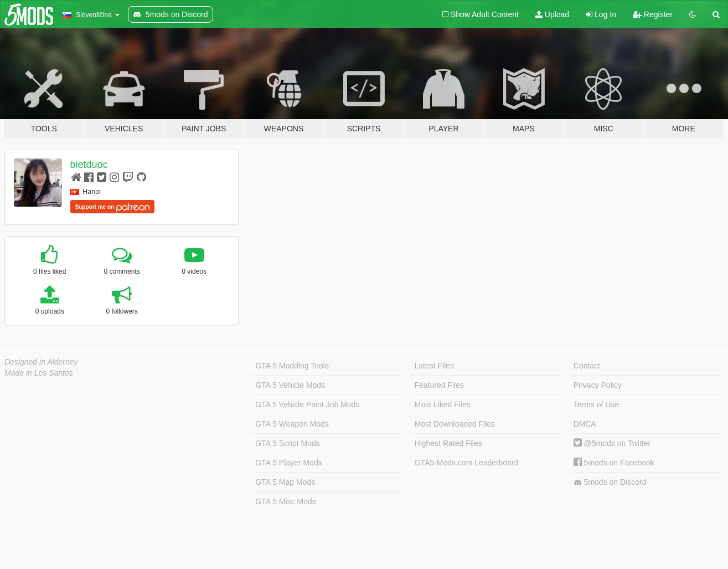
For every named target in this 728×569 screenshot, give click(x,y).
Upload (552, 14)
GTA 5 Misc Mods (285, 501)
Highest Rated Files (448, 443)
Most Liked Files (443, 404)
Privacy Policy (598, 385)
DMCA (585, 424)
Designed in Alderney (41, 362)
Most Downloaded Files (455, 424)
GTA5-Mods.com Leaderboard (467, 463)
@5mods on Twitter (612, 443)
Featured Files (439, 385)
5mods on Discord (610, 482)
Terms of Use (596, 404)
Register (653, 14)
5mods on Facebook (614, 463)
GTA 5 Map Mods (285, 482)
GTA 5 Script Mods (287, 443)
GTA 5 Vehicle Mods (290, 385)
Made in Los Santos (39, 373)
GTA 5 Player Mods (288, 463)
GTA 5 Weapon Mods (292, 424)
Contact (587, 366)
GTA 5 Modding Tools (292, 366)
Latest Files (435, 366)
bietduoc (89, 165)
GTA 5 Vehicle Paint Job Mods (307, 404)
